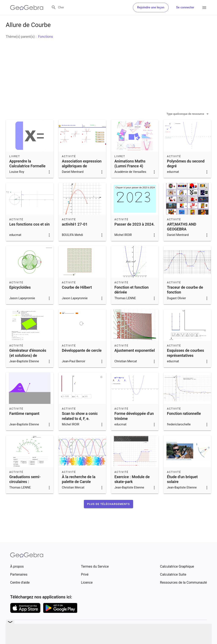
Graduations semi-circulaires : (25, 490)
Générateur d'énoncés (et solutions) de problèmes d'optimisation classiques (28, 371)
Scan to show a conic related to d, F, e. (80, 426)
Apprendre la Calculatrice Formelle (27, 174)
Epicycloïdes (20, 298)
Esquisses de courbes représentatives (185, 363)
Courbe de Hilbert (77, 298)
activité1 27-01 (75, 235)
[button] (109, 515)
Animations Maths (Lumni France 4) (130, 174)
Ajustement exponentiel (135, 361)
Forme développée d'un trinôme (134, 426)
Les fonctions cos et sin (29, 235)
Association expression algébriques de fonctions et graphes (82, 177)
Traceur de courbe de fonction (185, 300)
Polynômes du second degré (186, 174)
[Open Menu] (204, 8)
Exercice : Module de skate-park (132, 490)
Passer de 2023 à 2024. (135, 235)
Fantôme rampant (24, 424)
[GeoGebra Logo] (27, 8)
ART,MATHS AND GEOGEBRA (182, 237)
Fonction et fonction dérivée (132, 300)
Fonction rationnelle (184, 424)
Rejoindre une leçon (151, 7)
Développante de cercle (82, 361)
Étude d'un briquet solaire (182, 490)
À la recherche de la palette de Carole (79, 490)
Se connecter (185, 7)
